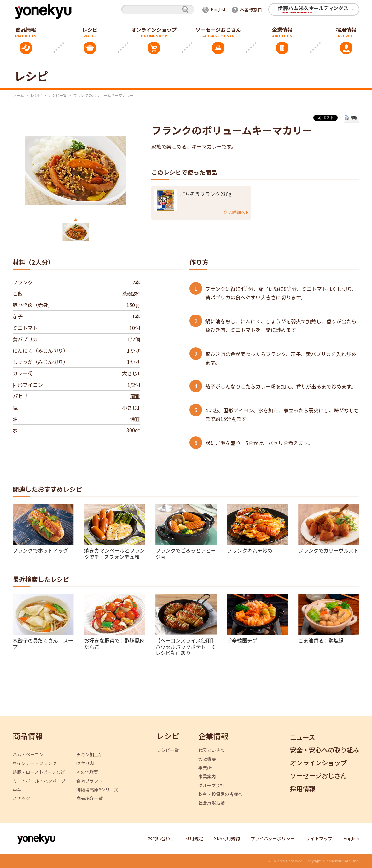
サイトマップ (319, 838)
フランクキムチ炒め (250, 550)
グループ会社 (211, 785)
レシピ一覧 (57, 95)
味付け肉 (85, 763)
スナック (21, 798)
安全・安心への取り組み (325, 750)
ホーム (18, 95)
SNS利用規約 (227, 838)
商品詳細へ (234, 212)
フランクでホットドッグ (40, 550)
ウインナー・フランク (35, 763)
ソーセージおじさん (218, 30)
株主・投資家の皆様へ (220, 794)
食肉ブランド (90, 781)
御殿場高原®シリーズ (97, 790)
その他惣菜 (87, 772)
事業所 (205, 768)
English (219, 9)
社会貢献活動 (212, 803)
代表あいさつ (212, 750)
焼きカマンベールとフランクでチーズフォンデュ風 (114, 553)
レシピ (90, 30)
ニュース (302, 738)
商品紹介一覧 (90, 798)
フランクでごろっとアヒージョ (186, 553)
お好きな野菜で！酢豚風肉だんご (114, 643)
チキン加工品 (90, 755)
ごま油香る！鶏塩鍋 (321, 640)
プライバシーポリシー (273, 838)
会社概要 (207, 759)
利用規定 (194, 838)
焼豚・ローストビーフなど (39, 772)
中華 (17, 790)
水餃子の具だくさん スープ (43, 643)
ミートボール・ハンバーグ (39, 781)
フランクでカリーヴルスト (328, 550)
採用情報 (303, 789)
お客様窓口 (251, 9)
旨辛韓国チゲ (242, 640)
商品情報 (28, 736)
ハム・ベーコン (28, 755)
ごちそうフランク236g (206, 194)
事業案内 (207, 777)
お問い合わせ (161, 838)
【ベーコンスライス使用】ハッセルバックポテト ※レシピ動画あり (186, 646)
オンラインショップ (154, 30)
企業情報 (282, 30)
